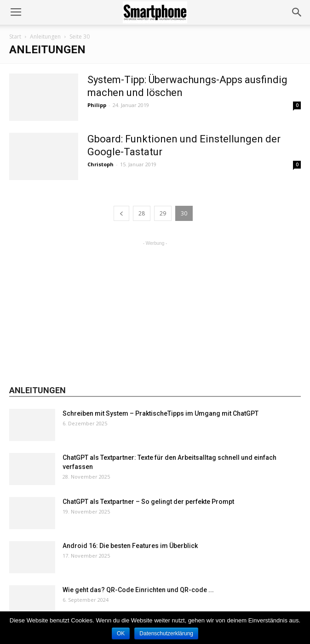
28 (142, 213)
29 (163, 213)
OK (121, 633)
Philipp (97, 105)
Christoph (100, 164)
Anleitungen (45, 37)
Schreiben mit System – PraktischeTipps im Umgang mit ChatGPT (161, 413)
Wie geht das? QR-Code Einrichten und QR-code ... (138, 590)
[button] (297, 12)
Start (15, 37)
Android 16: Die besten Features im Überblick (130, 546)
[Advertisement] (155, 305)
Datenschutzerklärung (166, 633)
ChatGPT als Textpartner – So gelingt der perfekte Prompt (148, 502)
